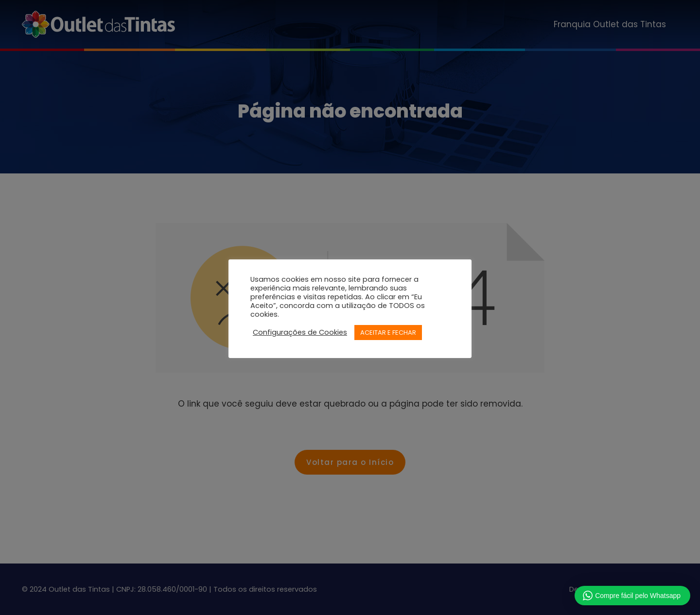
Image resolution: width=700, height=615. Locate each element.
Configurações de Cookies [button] (300, 332)
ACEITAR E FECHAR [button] (388, 333)
